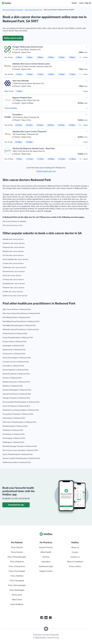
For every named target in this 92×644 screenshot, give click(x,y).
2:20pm (19, 57)
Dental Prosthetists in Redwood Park (16, 374)
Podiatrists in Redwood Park (13, 430)
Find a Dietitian (17, 576)
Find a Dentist (17, 552)
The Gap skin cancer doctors (13, 255)
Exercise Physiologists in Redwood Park (17, 390)
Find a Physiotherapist (17, 557)
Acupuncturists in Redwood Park (15, 342)
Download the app (16, 505)
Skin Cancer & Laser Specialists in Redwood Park (20, 450)
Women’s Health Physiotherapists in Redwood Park (21, 458)
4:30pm (62, 74)
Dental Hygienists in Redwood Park (15, 370)
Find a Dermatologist (17, 585)
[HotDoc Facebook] (42, 618)
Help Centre (17, 600)
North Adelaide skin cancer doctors (15, 259)
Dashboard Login (46, 566)
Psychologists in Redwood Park (14, 438)
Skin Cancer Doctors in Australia (13, 10)
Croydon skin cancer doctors (13, 263)
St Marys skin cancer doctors (13, 280)
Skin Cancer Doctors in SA (33, 10)
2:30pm (19, 91)
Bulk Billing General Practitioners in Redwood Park (21, 322)
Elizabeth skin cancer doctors (13, 251)
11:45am (40, 159)
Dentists (46, 557)
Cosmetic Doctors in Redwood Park (16, 362)
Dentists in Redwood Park (12, 378)
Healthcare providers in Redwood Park (17, 462)
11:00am (72, 125)
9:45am (19, 159)
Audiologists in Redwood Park (13, 346)
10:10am (19, 125)
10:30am (40, 125)
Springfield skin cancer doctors (14, 284)
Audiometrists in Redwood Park (14, 350)
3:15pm (19, 74)
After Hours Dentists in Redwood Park (17, 309)
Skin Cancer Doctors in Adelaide (14, 221)
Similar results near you (46, 171)
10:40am (51, 125)
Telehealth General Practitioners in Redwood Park (21, 330)
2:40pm (30, 57)
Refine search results (13, 38)
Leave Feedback (17, 604)
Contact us (75, 557)
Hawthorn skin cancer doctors (14, 243)
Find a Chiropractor (17, 566)
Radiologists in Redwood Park (13, 442)
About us (75, 547)
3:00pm (40, 57)
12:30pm (29, 142)
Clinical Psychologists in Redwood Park (17, 358)
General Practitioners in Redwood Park (17, 394)
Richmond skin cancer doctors (14, 272)
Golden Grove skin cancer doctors (15, 296)
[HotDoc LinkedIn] (46, 618)
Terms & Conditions (75, 562)
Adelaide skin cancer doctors (13, 239)
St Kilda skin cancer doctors (13, 292)
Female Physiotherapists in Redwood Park (18, 338)
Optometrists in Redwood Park (14, 418)
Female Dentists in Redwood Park (15, 334)
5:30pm (72, 74)
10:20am (29, 125)
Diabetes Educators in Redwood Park (16, 382)
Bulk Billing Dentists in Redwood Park (16, 317)
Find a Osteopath (17, 581)
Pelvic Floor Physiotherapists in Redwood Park (19, 422)
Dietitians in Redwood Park (13, 386)
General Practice (46, 547)
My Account (17, 595)
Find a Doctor (17, 547)
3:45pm (40, 74)
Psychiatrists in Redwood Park (14, 434)
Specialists (46, 562)
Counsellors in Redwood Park (13, 366)
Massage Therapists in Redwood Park (16, 398)
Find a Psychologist (17, 571)
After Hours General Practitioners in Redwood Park (21, 313)
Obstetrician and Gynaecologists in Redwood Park (21, 410)
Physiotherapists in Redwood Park (15, 426)
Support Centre (46, 571)
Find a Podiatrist (17, 562)
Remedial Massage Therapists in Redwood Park (20, 446)
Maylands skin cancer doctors (13, 288)
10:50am (61, 125)
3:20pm (51, 57)
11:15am (30, 159)
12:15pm (62, 159)
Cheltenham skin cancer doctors (14, 268)
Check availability (46, 108)
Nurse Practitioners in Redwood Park (16, 406)
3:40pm (62, 57)
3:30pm (30, 74)
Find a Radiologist (17, 590)
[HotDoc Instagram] (50, 618)
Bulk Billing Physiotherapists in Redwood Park (19, 326)
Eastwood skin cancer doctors (14, 247)
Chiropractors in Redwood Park (14, 354)
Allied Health (46, 552)
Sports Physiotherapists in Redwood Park (18, 454)
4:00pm (72, 57)
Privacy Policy (75, 566)
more (85, 57)
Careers (75, 552)
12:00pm (19, 142)
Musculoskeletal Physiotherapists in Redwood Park (21, 402)
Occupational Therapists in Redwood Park (18, 414)
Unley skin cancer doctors (12, 276)
